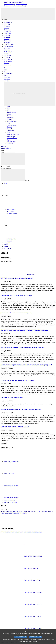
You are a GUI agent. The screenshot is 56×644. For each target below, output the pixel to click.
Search (2, 150)
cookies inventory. (33, 643)
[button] (30, 196)
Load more (4, 444)
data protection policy (47, 641)
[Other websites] (30, 94)
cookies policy (22, 643)
